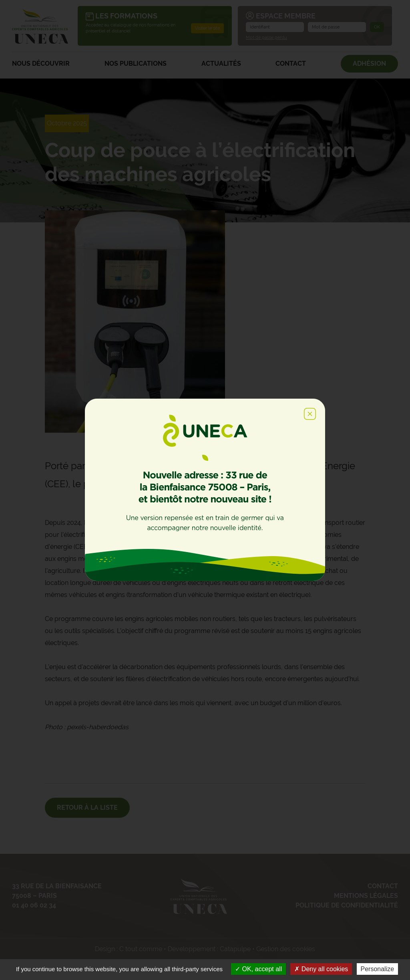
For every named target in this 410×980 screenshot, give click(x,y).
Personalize (378, 969)
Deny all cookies (321, 969)
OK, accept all (258, 969)
